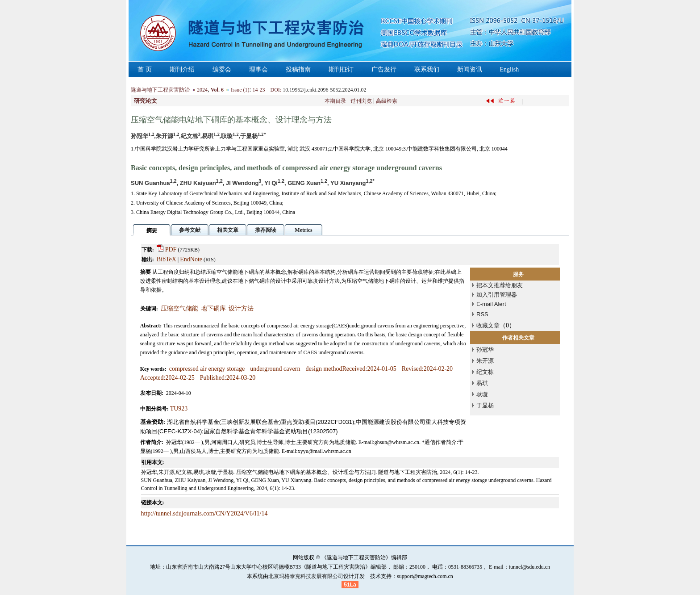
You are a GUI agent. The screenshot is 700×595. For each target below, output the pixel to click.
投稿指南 (298, 69)
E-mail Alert (491, 304)
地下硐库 (213, 308)
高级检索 (387, 101)
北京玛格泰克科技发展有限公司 (306, 576)
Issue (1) (240, 90)
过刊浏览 (361, 101)
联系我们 (427, 69)
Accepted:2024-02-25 (167, 378)
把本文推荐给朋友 (500, 285)
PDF (171, 249)
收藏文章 (488, 325)
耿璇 (482, 394)
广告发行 (384, 69)
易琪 (482, 383)
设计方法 (241, 308)
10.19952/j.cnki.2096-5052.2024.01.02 (324, 90)
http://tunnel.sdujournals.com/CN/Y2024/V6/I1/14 (204, 513)
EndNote (191, 259)
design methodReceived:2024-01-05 (351, 369)
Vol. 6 (217, 90)
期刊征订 (341, 69)
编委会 (222, 69)
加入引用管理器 (497, 295)
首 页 (145, 69)
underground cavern (275, 369)
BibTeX (167, 259)
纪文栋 (485, 372)
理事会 (258, 69)
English (510, 69)
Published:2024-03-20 (228, 378)
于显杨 (485, 405)
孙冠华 (485, 350)
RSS (482, 314)
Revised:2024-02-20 (427, 369)
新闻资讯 (470, 69)
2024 (202, 90)
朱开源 (485, 361)
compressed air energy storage (207, 369)
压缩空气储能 (179, 308)
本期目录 (335, 101)
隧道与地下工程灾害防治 (160, 90)
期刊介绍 (182, 69)
